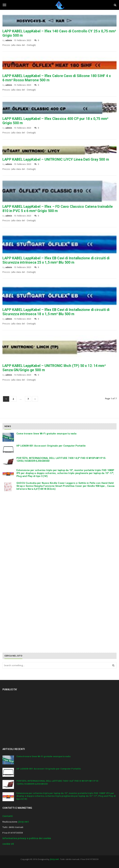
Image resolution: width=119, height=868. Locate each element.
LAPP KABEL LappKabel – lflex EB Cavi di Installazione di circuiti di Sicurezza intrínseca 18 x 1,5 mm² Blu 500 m (56, 312)
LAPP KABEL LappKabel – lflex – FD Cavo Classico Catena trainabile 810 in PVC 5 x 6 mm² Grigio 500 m (58, 209)
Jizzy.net (24, 822)
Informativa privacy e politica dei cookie (27, 838)
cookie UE (8, 844)
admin (9, 40)
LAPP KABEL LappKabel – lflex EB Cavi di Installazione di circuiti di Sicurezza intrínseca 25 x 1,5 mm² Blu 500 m (56, 260)
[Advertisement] (27, 519)
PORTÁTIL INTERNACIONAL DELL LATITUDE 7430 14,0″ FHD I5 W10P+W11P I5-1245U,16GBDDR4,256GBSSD (61, 460)
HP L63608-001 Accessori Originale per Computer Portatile (51, 446)
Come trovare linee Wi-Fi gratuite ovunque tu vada (46, 434)
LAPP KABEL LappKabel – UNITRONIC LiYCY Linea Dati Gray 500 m (56, 159)
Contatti (8, 816)
